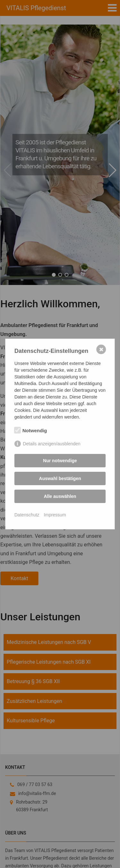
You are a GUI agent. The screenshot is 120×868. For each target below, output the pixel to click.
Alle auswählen (60, 496)
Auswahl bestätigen (60, 478)
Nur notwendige (60, 461)
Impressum (55, 515)
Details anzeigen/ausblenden (52, 444)
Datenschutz (27, 515)
